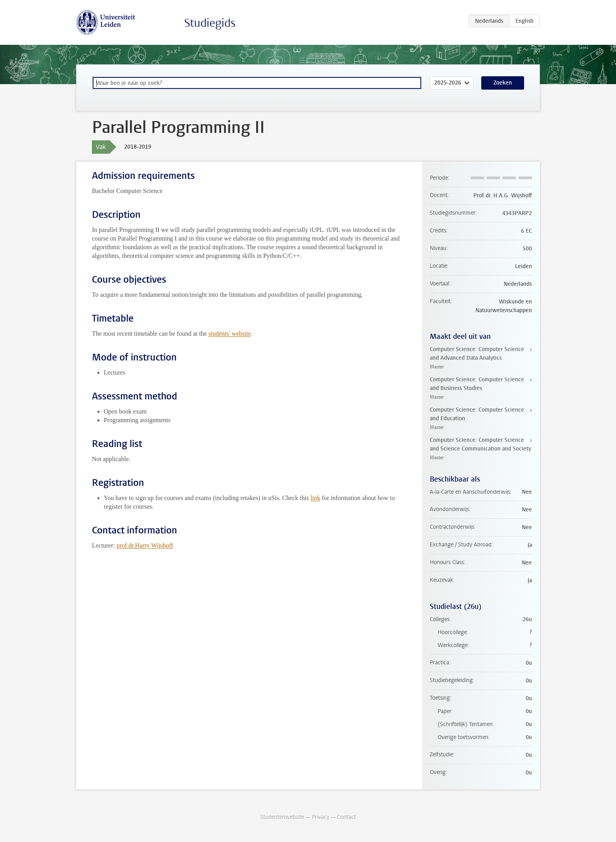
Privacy (321, 817)
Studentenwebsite (282, 817)
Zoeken (503, 83)
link (315, 498)
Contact (346, 817)
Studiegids (210, 23)
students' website (229, 334)
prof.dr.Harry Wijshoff (145, 545)
